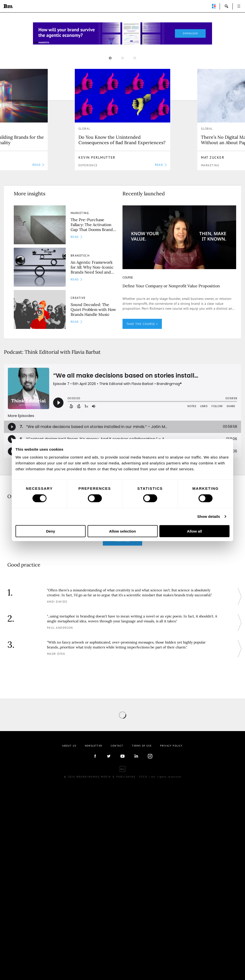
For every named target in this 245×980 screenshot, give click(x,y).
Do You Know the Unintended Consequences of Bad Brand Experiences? (122, 140)
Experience (88, 165)
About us (69, 746)
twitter (109, 756)
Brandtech (80, 255)
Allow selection (122, 531)
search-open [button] (227, 6)
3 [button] (135, 58)
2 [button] (122, 58)
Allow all (194, 531)
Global (84, 129)
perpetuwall (214, 6)
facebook (95, 756)
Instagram (150, 756)
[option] (122, 120)
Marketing (210, 165)
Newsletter (93, 746)
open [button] (239, 6)
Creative (78, 298)
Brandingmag (8, 6)
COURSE (128, 277)
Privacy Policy (171, 746)
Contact (117, 746)
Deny (51, 531)
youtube (122, 756)
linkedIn (136, 756)
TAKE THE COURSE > (142, 324)
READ (38, 165)
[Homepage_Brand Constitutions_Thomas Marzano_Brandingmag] (122, 33)
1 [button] (110, 58)
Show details (209, 516)
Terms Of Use (142, 746)
